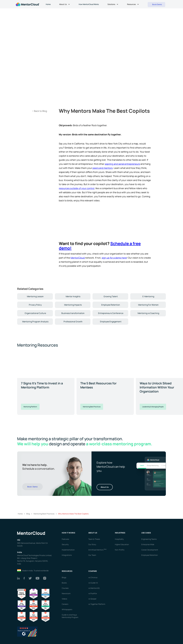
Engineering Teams (149, 539)
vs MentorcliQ (94, 588)
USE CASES (146, 533)
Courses (65, 588)
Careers (65, 604)
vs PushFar (93, 593)
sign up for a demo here (114, 258)
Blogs (64, 577)
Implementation (68, 550)
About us (93, 533)
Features (65, 539)
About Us (105, 487)
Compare (93, 571)
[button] (65, 5)
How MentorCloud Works (89, 4)
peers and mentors (103, 168)
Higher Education (122, 544)
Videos (64, 599)
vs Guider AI (93, 583)
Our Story (92, 544)
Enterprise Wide (148, 544)
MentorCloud (78, 258)
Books (64, 583)
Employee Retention (150, 555)
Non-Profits (120, 550)
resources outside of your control (77, 188)
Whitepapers (67, 609)
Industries (120, 533)
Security (65, 544)
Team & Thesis (94, 539)
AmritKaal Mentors (97, 550)
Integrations (67, 555)
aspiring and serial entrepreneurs (122, 164)
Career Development (150, 550)
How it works (68, 533)
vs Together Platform (97, 604)
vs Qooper (92, 599)
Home (48, 4)
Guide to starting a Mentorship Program (70, 616)
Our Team (92, 555)
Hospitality (119, 539)
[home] (27, 4)
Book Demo (32, 487)
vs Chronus (93, 577)
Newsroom (66, 593)
